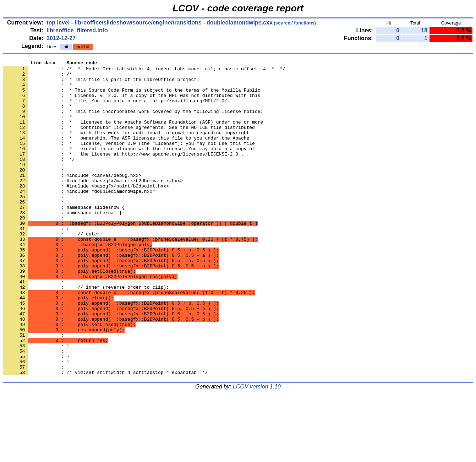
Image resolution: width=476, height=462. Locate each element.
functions (304, 23)
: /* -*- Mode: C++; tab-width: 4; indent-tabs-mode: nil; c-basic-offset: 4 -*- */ (144, 71)
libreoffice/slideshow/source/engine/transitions (138, 23)
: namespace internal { (62, 243)
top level (58, 23)
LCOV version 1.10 (257, 449)
